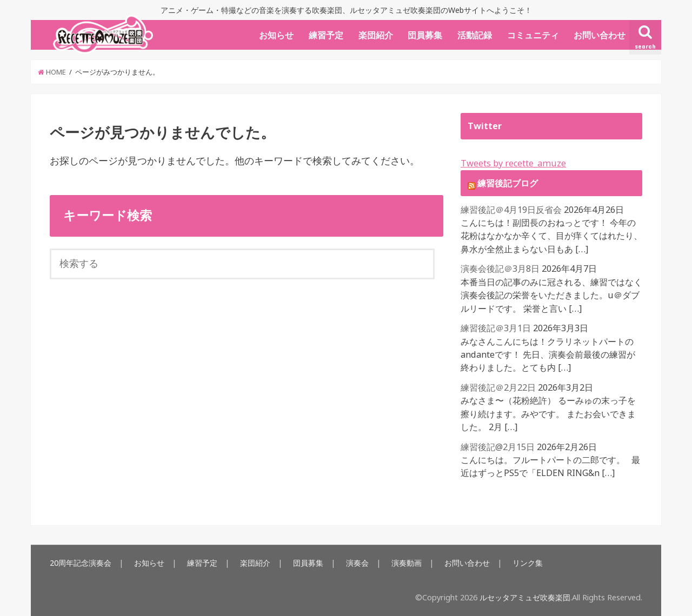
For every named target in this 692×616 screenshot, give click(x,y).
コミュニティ (533, 35)
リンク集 (528, 563)
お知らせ (276, 35)
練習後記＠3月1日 (496, 328)
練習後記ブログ (508, 183)
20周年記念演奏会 (81, 563)
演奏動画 (407, 563)
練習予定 (326, 35)
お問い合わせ (600, 35)
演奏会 (357, 563)
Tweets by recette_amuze (513, 163)
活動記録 (475, 35)
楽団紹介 (376, 35)
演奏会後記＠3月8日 (500, 269)
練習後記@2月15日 (498, 447)
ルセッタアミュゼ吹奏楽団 (525, 597)
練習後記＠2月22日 (498, 387)
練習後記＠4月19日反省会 (511, 210)
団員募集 (425, 35)
